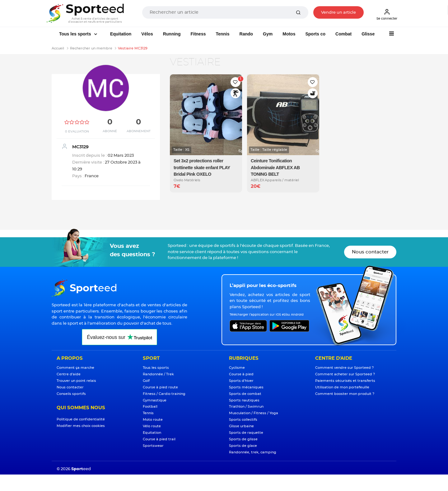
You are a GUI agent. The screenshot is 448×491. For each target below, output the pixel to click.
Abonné (110, 131)
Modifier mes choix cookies (81, 426)
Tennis (222, 34)
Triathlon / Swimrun (246, 407)
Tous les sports (76, 34)
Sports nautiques (244, 400)
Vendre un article (338, 13)
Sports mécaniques (246, 387)
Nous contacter (370, 252)
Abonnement (139, 131)
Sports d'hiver (241, 381)
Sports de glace (243, 446)
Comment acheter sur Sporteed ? (345, 374)
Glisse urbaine (241, 426)
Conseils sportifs (71, 394)
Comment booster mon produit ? (345, 394)
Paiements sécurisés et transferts (345, 381)
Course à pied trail (159, 439)
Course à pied (241, 374)
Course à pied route (160, 387)
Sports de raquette (246, 433)
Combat (343, 34)
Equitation (121, 34)
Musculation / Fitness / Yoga (254, 413)
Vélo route (152, 426)
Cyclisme (237, 368)
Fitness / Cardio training (164, 394)
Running (172, 34)
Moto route (153, 420)
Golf (146, 381)
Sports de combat (245, 394)
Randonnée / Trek (158, 374)
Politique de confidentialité (81, 419)
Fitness (198, 34)
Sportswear (153, 446)
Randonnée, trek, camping (253, 452)
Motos (289, 34)
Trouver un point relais (76, 381)
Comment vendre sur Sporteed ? (344, 368)
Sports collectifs (243, 420)
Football (150, 407)
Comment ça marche (75, 368)
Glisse (368, 34)
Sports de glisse (243, 439)
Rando (246, 34)
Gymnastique (155, 400)
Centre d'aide (69, 374)
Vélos (147, 34)
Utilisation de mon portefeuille (342, 387)
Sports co (315, 34)
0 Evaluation (77, 132)
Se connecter (387, 14)
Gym (268, 34)
